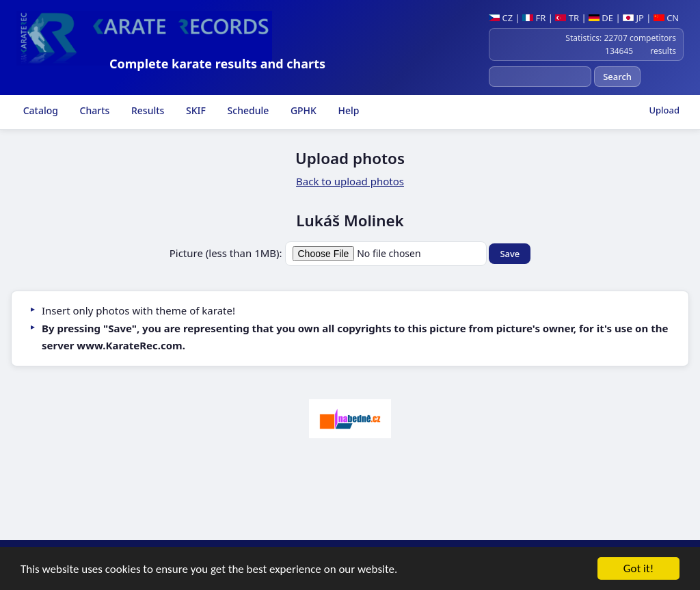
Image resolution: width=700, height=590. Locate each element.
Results (146, 110)
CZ (501, 18)
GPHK (302, 110)
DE (601, 18)
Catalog (39, 110)
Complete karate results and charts (217, 64)
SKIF (194, 110)
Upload (664, 110)
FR (534, 18)
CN (666, 18)
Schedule (247, 110)
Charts (93, 110)
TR (567, 18)
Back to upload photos (350, 181)
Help (348, 110)
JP (633, 18)
